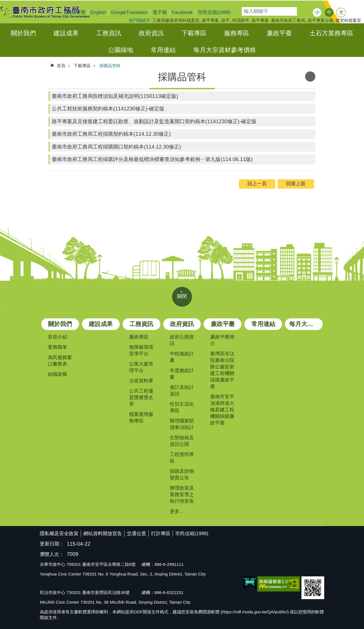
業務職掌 (57, 347)
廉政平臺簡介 (222, 340)
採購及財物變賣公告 (182, 475)
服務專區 (237, 33)
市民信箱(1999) (214, 12)
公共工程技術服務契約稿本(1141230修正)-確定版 (108, 109)
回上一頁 (257, 184)
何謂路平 (241, 20)
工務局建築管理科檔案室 (176, 20)
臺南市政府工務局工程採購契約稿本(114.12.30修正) (111, 134)
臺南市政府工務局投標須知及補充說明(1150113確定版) (115, 96)
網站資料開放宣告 (103, 534)
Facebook (182, 12)
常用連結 (163, 50)
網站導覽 (76, 12)
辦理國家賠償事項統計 (182, 424)
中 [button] (329, 12)
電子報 (160, 12)
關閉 (182, 296)
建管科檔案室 (348, 20)
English (98, 12)
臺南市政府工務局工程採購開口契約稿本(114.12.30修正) (116, 147)
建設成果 (66, 33)
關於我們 (23, 33)
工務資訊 (109, 33)
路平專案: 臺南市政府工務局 (278, 20)
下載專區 (194, 33)
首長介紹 (57, 337)
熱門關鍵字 (139, 20)
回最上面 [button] (296, 184)
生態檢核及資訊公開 (182, 441)
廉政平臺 (279, 33)
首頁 (61, 66)
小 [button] (317, 12)
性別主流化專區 (182, 407)
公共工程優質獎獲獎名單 (141, 398)
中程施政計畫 (182, 357)
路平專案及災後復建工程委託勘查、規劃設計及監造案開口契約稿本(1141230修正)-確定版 (154, 121)
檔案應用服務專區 (141, 418)
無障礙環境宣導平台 (141, 350)
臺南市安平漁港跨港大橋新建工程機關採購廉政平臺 (222, 410)
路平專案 (210, 20)
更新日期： (52, 544)
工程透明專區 (182, 458)
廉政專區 (139, 337)
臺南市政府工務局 (50, 12)
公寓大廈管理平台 (141, 367)
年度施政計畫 (182, 374)
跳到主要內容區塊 (3, 3)
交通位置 (136, 534)
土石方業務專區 (331, 33)
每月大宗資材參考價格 (225, 50)
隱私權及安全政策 (59, 534)
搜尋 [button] (303, 11)
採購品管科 (110, 66)
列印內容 (310, 77)
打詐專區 (161, 534)
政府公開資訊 (182, 340)
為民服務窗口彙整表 (60, 361)
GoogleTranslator (129, 12)
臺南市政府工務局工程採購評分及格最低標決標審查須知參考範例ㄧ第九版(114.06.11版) (152, 159)
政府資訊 (151, 33)
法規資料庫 (141, 381)
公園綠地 (121, 50)
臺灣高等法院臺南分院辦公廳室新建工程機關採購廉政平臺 (222, 370)
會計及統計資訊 (182, 391)
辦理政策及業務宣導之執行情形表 (182, 495)
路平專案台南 (320, 20)
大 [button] (341, 12)
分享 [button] (354, 13)
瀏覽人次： (52, 555)
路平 (226, 20)
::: (2, 309)
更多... (177, 511)
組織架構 (57, 374)
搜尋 (246, 10)
